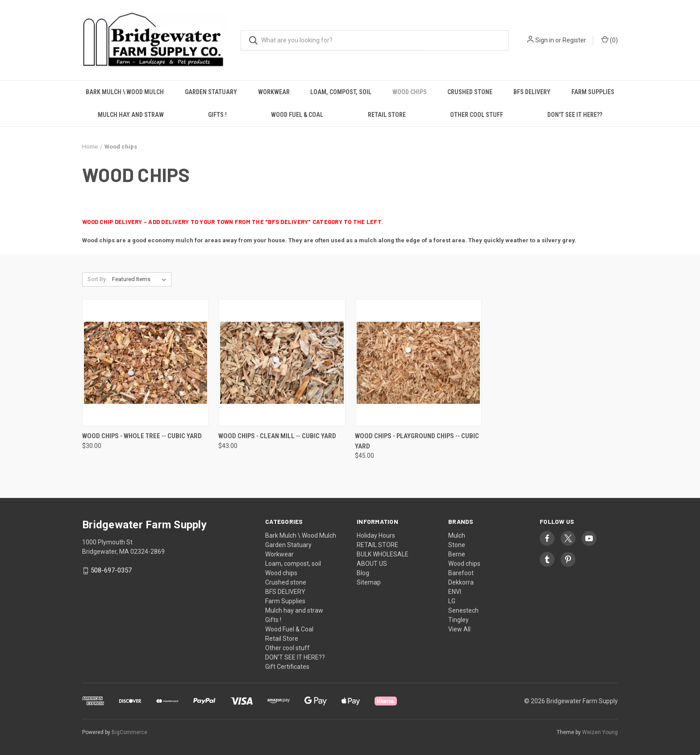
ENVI (455, 592)
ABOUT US (372, 564)
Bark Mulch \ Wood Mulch (125, 92)
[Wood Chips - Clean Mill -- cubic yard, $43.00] (282, 363)
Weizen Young (600, 732)
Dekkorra (461, 582)
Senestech (463, 610)
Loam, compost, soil (341, 92)
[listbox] (141, 279)
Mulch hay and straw (131, 115)
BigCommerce (129, 732)
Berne (457, 554)
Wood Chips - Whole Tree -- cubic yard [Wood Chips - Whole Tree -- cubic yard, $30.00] (142, 436)
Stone (457, 545)
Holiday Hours (376, 535)
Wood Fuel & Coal (297, 115)
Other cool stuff (477, 115)
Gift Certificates (287, 667)
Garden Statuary (211, 92)
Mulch (457, 535)
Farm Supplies (593, 92)
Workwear (274, 92)
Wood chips (410, 92)
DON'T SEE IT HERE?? (575, 115)
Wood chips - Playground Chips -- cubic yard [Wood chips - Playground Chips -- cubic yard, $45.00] (417, 441)
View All (459, 629)
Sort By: (97, 279)
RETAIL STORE (377, 545)
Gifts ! (217, 115)
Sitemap (369, 582)
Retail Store (387, 115)
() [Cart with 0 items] (610, 40)
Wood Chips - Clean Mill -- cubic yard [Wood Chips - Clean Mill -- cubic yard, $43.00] (277, 436)
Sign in (545, 40)
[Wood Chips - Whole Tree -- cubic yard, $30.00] (146, 363)
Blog (363, 573)
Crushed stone (470, 92)
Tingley (458, 620)
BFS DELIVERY (532, 92)
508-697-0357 (111, 570)
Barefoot (461, 573)
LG (452, 601)
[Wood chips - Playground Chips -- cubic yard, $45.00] (418, 363)
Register (574, 40)
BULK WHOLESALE (383, 554)
